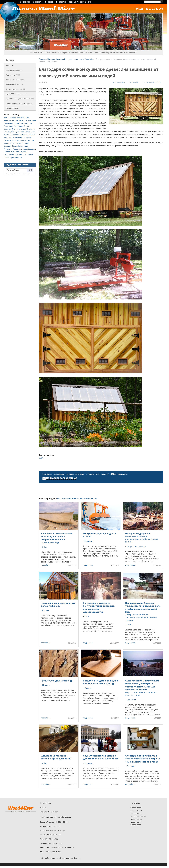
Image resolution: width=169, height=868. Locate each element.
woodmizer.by (136, 813)
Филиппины (28, 154)
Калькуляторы (12, 108)
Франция (8, 149)
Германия (8, 126)
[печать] (134, 82)
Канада (14, 132)
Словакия (8, 143)
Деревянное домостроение (20, 99)
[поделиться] (119, 82)
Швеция (32, 149)
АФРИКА (13, 117)
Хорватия (17, 149)
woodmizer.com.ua (138, 816)
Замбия (7, 129)
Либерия (15, 135)
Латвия (7, 135)
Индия (14, 129)
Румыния (22, 140)
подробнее (46, 565)
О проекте (38, 2)
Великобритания (11, 123)
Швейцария (9, 157)
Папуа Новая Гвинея (22, 137)
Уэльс (15, 146)
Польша (8, 140)
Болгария (32, 120)
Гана (30, 123)
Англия (15, 120)
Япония (18, 157)
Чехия (25, 149)
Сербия (30, 140)
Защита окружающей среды (20, 103)
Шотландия (9, 152)
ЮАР (25, 152)
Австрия (8, 120)
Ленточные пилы (15, 80)
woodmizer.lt (136, 825)
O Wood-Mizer (14, 70)
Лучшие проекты (16, 89)
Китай (27, 132)
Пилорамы (13, 75)
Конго (33, 132)
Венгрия (23, 123)
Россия (15, 140)
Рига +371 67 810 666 (49, 839)
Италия (7, 132)
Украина (8, 146)
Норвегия (8, 137)
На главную (24, 2)
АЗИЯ (6, 117)
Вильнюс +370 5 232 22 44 (51, 843)
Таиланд (18, 154)
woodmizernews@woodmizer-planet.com (57, 847)
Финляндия (23, 146)
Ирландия (22, 129)
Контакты (61, 2)
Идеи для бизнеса (16, 94)
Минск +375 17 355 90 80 (50, 835)
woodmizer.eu (136, 808)
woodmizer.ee (136, 819)
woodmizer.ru (136, 810)
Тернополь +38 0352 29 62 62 (53, 830)
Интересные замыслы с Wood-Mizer (79, 59)
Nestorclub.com (74, 858)
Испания (31, 129)
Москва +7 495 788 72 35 (50, 826)
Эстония (19, 152)
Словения (18, 143)
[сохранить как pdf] (152, 82)
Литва (22, 135)
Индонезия (9, 154)
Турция (26, 143)
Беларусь (23, 120)
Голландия (18, 126)
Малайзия (30, 135)
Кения (21, 132)
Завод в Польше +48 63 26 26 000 (54, 822)
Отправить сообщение (80, 2)
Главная (42, 59)
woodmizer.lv (136, 822)
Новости (49, 2)
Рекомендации (14, 84)
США (27, 117)
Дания (26, 126)
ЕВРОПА (21, 117)
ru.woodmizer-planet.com (50, 852)
